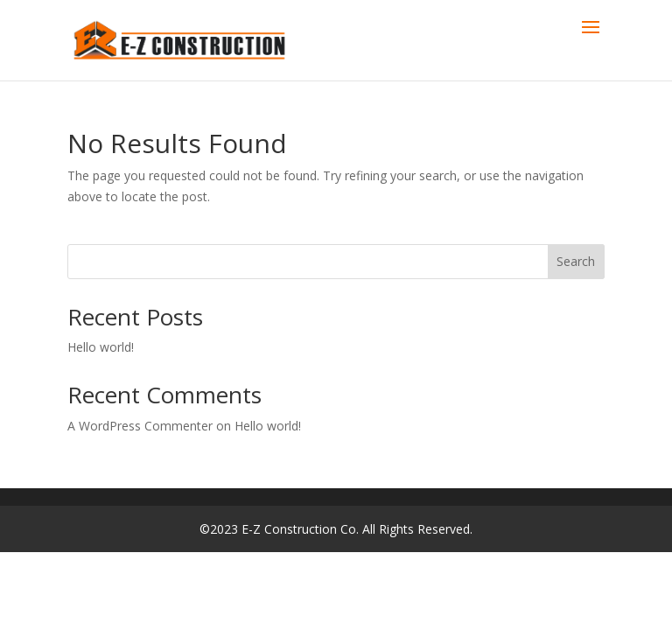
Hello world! (101, 347)
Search (576, 261)
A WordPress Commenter (140, 426)
